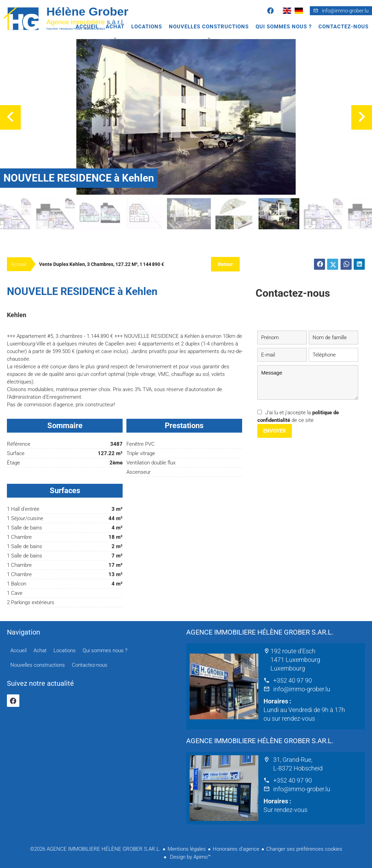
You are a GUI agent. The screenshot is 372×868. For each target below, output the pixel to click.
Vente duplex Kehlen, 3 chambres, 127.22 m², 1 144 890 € (102, 264)
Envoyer (275, 431)
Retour (225, 264)
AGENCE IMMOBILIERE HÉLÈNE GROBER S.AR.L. (260, 632)
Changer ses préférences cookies (304, 849)
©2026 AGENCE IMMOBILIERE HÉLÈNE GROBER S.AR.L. (95, 849)
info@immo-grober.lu (345, 11)
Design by (190, 857)
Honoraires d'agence (236, 849)
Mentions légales (187, 849)
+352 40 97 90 (293, 680)
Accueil (73, 18)
